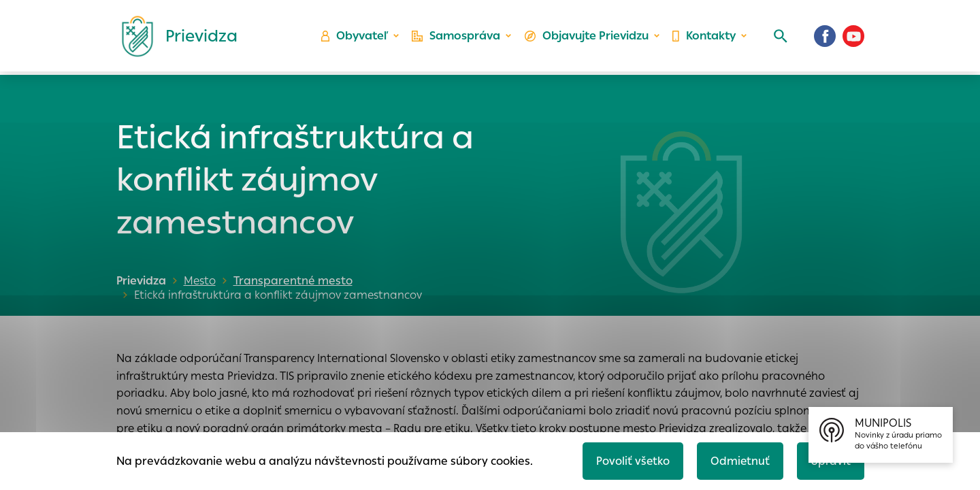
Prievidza (141, 281)
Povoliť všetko (631, 460)
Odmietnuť (738, 460)
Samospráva (456, 38)
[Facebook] (825, 37)
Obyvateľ (355, 38)
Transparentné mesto (290, 281)
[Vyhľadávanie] (780, 37)
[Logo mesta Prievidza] (174, 37)
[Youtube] (853, 37)
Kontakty (704, 38)
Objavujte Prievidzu (586, 38)
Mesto (200, 281)
